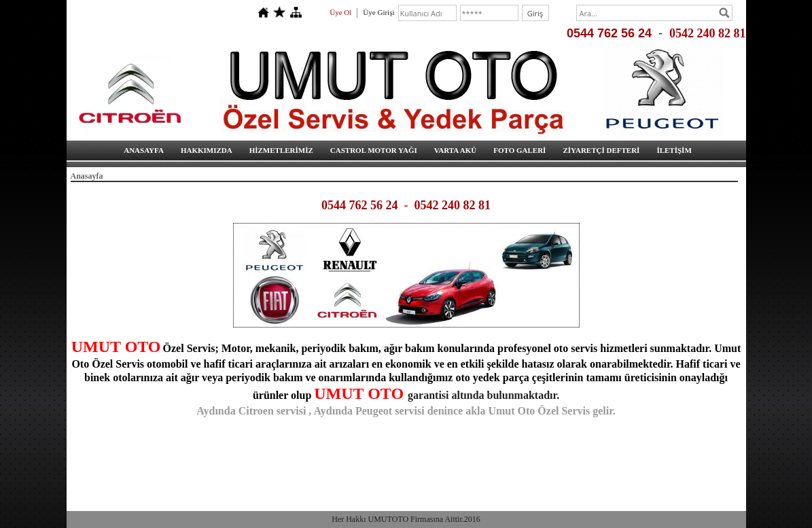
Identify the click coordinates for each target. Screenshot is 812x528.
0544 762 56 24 (609, 33)
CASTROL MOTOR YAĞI (374, 150)
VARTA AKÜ (455, 150)
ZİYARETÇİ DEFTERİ (601, 150)
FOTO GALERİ (519, 150)
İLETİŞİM (674, 150)
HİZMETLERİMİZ (281, 150)
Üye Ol (340, 12)
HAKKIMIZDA (207, 150)
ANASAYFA (144, 150)
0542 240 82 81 (708, 33)
